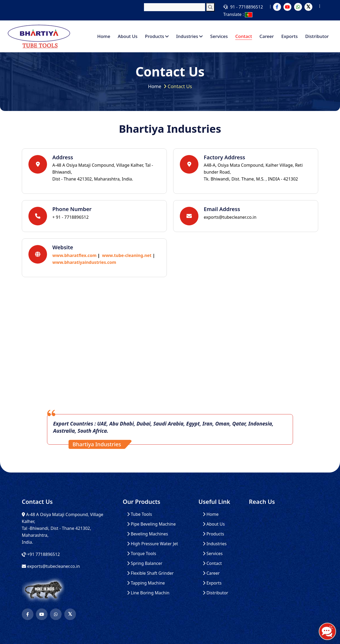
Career (267, 36)
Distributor (317, 36)
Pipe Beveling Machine (151, 524)
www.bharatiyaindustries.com (84, 262)
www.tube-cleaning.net (127, 255)
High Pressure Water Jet (152, 544)
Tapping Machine (146, 583)
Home (104, 36)
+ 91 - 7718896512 (71, 217)
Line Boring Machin (148, 593)
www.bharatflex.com (74, 255)
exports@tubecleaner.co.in (230, 217)
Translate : (238, 14)
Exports (290, 36)
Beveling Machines (147, 534)
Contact (244, 36)
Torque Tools (142, 554)
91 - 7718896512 (247, 7)
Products (157, 36)
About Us (127, 36)
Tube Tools (139, 514)
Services (219, 36)
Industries (189, 36)
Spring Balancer (145, 563)
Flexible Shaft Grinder (150, 573)
